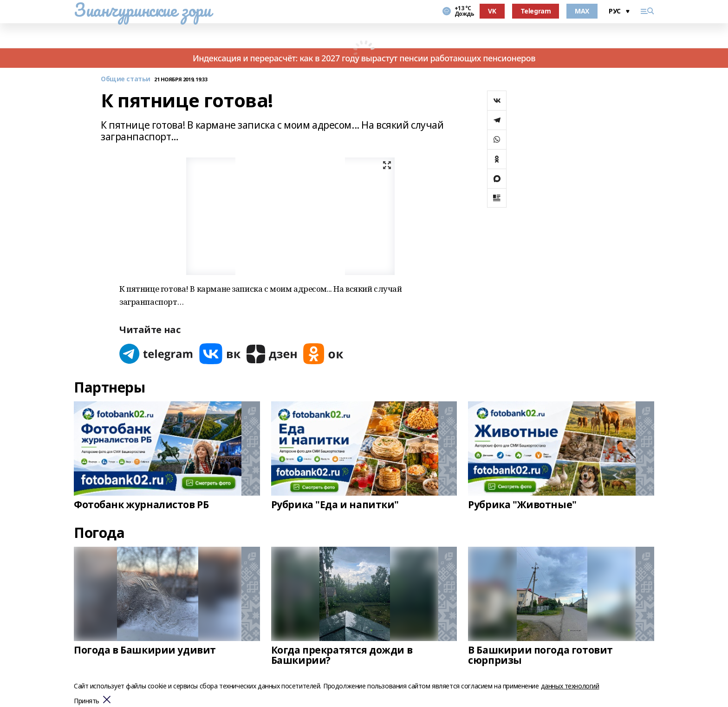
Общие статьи (126, 79)
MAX (582, 11)
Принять (87, 701)
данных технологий (570, 686)
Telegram (536, 11)
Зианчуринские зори (142, 10)
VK (492, 11)
